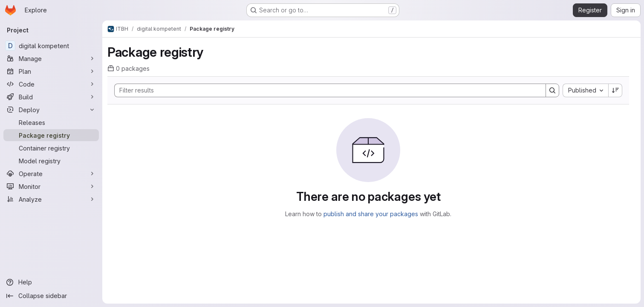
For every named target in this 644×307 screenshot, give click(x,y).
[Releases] (51, 122)
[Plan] (51, 71)
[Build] (51, 97)
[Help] (51, 282)
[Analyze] (51, 199)
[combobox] (585, 90)
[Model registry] (51, 161)
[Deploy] (51, 110)
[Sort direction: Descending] (615, 90)
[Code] (51, 84)
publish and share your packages (371, 214)
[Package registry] (51, 135)
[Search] (326, 90)
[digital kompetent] (51, 46)
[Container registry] (51, 148)
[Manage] (51, 58)
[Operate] (51, 174)
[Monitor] (51, 186)
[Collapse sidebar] (51, 296)
